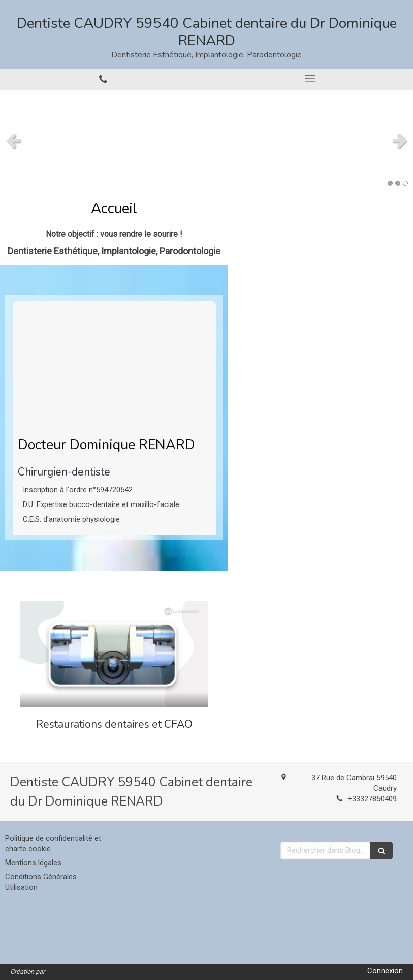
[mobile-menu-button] (310, 79)
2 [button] (398, 183)
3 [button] (405, 183)
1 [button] (390, 183)
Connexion (385, 971)
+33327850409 (372, 799)
